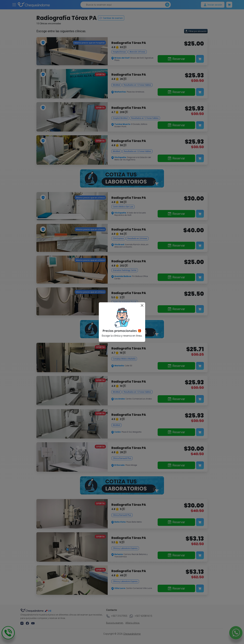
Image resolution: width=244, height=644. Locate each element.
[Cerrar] (142, 305)
